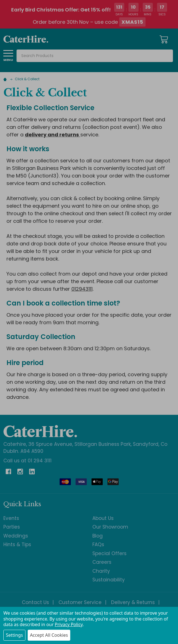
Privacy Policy (69, 624)
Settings (14, 635)
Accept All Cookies (49, 635)
